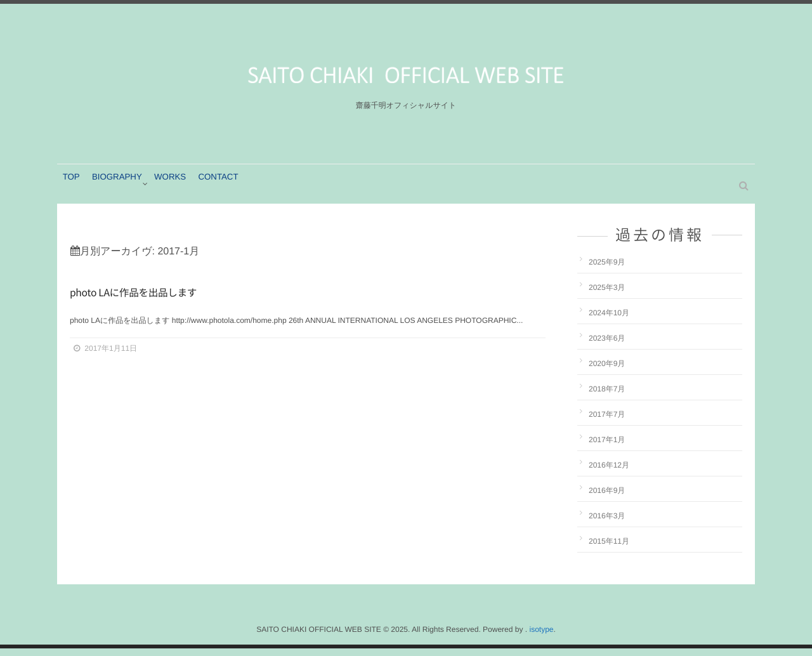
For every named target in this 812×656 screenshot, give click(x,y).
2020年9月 (607, 371)
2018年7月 (607, 397)
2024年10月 (609, 320)
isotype (541, 637)
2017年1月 (607, 447)
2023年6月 (607, 346)
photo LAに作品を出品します (156, 301)
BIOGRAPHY (125, 191)
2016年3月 (607, 523)
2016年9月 (607, 498)
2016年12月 (609, 473)
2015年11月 (609, 549)
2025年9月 (607, 270)
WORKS (182, 191)
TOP (74, 191)
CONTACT (235, 191)
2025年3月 (607, 295)
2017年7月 (607, 422)
